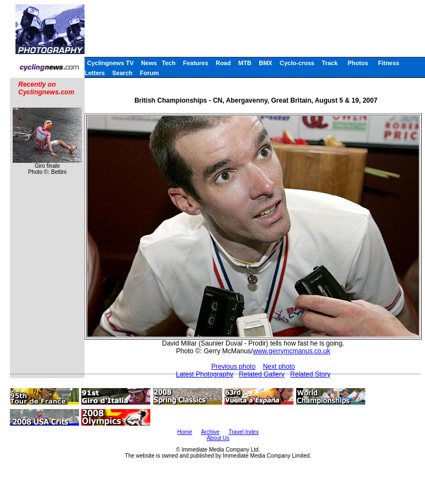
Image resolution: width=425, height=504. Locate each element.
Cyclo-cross (297, 63)
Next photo (279, 367)
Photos (358, 63)
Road (223, 63)
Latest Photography (204, 374)
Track (330, 63)
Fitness (389, 63)
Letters (95, 73)
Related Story (310, 374)
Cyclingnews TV (110, 63)
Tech (169, 63)
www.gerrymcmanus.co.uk (291, 351)
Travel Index (244, 432)
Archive (210, 432)
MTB (245, 63)
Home (185, 432)
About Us (218, 438)
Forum (149, 73)
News (149, 63)
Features (196, 63)
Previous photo (233, 367)
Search (122, 73)
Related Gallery (262, 374)
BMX (265, 63)
